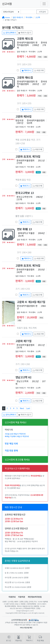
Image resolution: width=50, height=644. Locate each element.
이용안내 (12, 597)
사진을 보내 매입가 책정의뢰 (15, 434)
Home (7, 17)
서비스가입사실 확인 (26, 628)
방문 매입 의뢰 (11, 443)
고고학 (38, 17)
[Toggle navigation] (44, 4)
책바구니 (26, 70)
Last (28, 408)
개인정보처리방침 (35, 597)
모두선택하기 (10, 33)
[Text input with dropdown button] (29, 12)
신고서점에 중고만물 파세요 (17, 459)
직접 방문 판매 (11, 450)
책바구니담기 (25, 33)
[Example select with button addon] (11, 12)
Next (22, 408)
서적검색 (42, 12)
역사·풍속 (29, 17)
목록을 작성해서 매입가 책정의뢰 (17, 436)
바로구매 (39, 70)
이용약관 (22, 597)
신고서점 (7, 4)
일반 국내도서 (18, 17)
